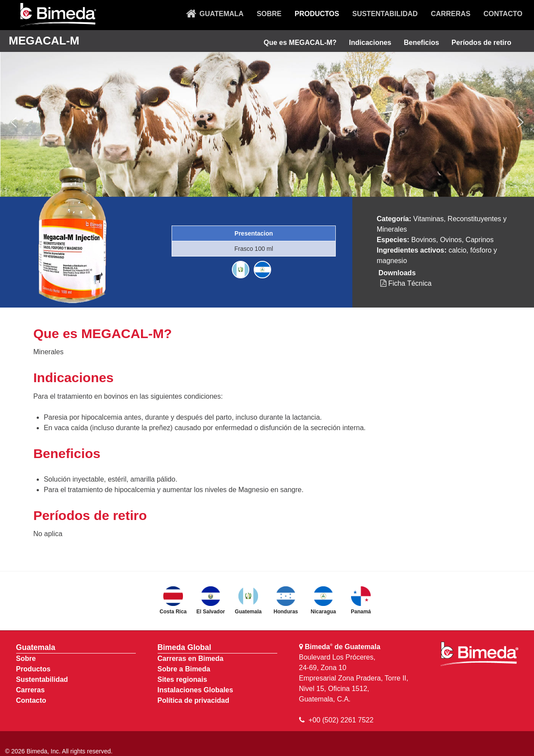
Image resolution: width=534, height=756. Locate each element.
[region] (267, 122)
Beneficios (422, 43)
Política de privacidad (194, 700)
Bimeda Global (184, 647)
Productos (33, 669)
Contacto (31, 700)
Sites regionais (183, 679)
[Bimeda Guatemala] (58, 15)
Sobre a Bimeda (184, 669)
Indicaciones (370, 43)
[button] (14, 122)
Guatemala (36, 647)
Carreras (31, 690)
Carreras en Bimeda (191, 659)
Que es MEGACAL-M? (300, 43)
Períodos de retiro (481, 43)
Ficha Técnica (406, 283)
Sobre (26, 659)
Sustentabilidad (42, 679)
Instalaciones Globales (195, 690)
